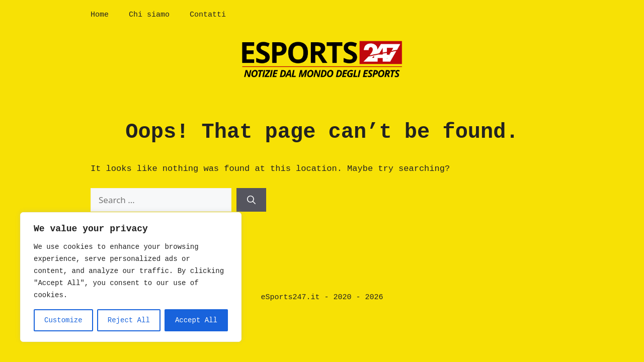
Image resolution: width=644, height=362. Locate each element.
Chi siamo (149, 15)
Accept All (196, 320)
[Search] (251, 200)
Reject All (129, 320)
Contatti (208, 15)
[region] (131, 277)
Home (100, 15)
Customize (63, 320)
